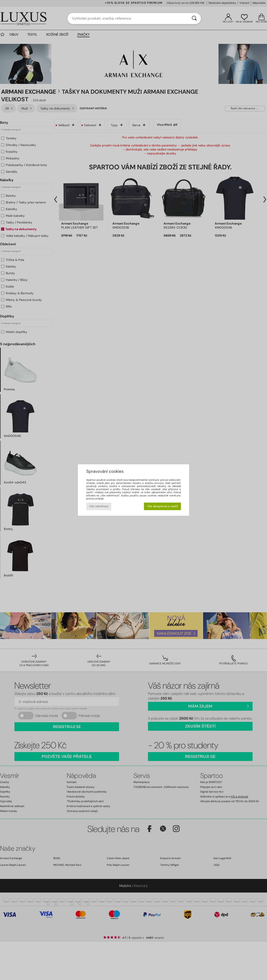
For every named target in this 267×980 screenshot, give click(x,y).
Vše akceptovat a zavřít (163, 506)
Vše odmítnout (99, 506)
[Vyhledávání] (194, 18)
